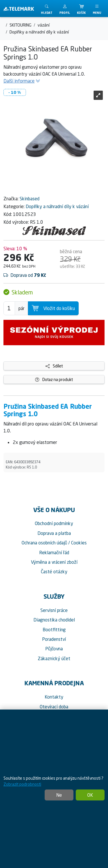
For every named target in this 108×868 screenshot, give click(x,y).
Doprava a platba (54, 533)
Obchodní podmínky (54, 523)
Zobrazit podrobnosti (22, 784)
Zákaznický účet (54, 658)
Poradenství (54, 639)
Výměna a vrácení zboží (54, 562)
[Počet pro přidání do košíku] (9, 308)
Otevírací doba (54, 707)
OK (90, 795)
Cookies (79, 543)
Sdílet (54, 366)
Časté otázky (54, 572)
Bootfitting (54, 630)
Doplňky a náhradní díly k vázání (57, 206)
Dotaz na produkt (54, 379)
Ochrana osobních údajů (44, 543)
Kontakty (54, 697)
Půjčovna (54, 649)
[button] (65, 9)
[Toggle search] (47, 9)
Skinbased (30, 199)
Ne (59, 795)
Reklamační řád (54, 552)
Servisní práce (54, 610)
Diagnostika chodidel (54, 620)
